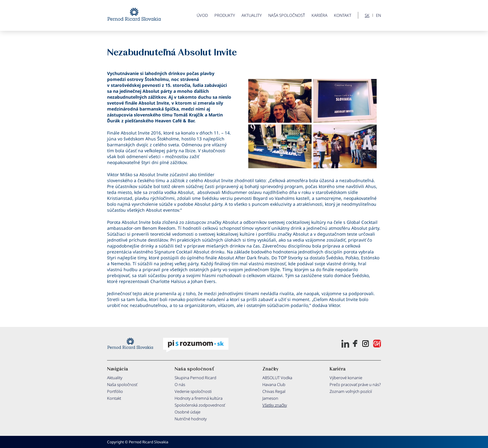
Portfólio (115, 391)
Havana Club (274, 384)
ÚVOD (202, 15)
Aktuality (252, 15)
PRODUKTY (225, 15)
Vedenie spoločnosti (193, 391)
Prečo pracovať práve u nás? (355, 384)
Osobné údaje (188, 412)
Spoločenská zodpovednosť (200, 405)
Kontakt (343, 15)
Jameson (270, 398)
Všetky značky (275, 405)
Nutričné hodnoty (191, 419)
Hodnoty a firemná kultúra (199, 398)
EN (378, 15)
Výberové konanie (346, 378)
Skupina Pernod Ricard (195, 378)
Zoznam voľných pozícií (351, 391)
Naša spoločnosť (287, 15)
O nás (180, 384)
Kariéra (319, 15)
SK (367, 15)
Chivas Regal (274, 391)
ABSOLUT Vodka (277, 378)
